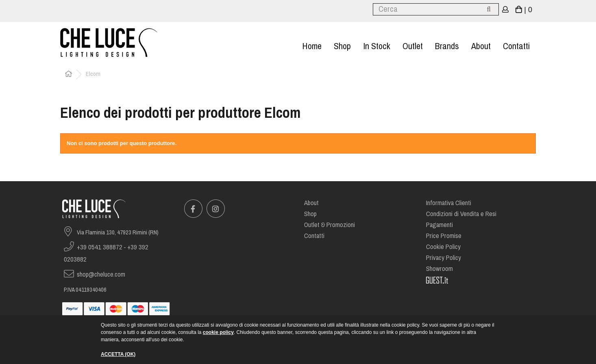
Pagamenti (439, 225)
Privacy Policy (444, 258)
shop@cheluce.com (101, 274)
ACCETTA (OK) (118, 354)
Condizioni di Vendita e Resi (461, 214)
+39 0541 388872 (100, 247)
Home (312, 46)
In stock (377, 46)
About (481, 46)
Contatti (516, 46)
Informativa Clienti (449, 203)
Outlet (413, 46)
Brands (447, 46)
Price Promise (444, 236)
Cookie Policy (443, 247)
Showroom (439, 269)
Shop (342, 46)
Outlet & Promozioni (330, 225)
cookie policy (218, 332)
